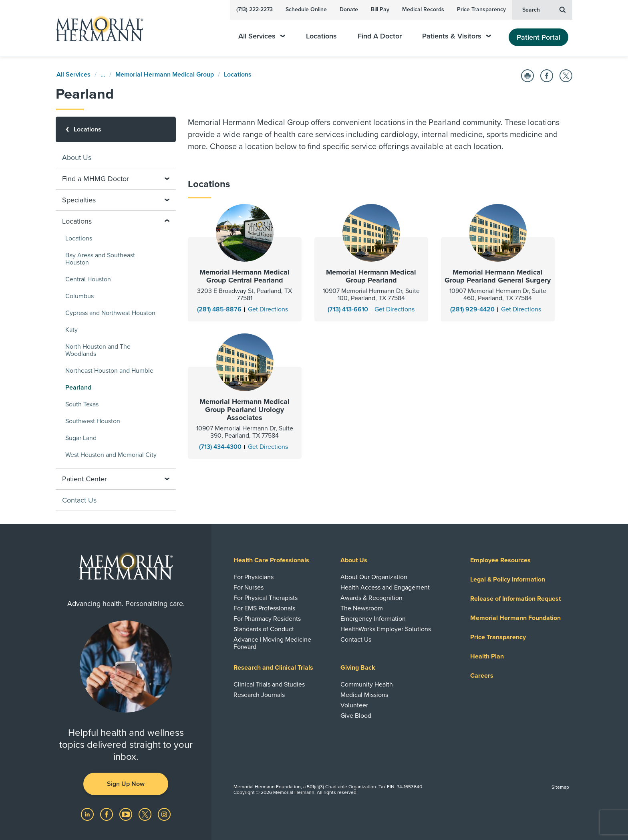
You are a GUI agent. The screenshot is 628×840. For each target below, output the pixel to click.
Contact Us (79, 500)
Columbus (80, 296)
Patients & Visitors (457, 36)
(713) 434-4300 (220, 447)
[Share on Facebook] (547, 76)
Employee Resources (500, 560)
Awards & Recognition (371, 598)
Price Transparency (481, 9)
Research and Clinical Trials (273, 668)
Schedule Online (306, 9)
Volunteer (354, 705)
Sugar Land (81, 438)
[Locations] (116, 129)
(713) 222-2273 (255, 9)
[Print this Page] (527, 76)
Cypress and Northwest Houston (110, 313)
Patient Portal (538, 37)
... (103, 75)
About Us (77, 157)
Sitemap (560, 787)
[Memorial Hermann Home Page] (96, 28)
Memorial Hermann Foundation (515, 618)
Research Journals (259, 695)
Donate (349, 9)
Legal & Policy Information (508, 580)
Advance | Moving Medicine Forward (272, 643)
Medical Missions (364, 695)
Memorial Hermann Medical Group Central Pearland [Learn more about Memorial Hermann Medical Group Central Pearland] (245, 276)
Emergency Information (373, 619)
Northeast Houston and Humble (109, 371)
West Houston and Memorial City (111, 455)
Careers (482, 676)
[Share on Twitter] (566, 76)
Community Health (367, 685)
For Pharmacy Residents (267, 619)
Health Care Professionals (271, 560)
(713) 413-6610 (348, 309)
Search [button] (544, 9)
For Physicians (254, 577)
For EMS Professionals (264, 608)
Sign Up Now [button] (126, 784)
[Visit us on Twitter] (146, 814)
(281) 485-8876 (219, 309)
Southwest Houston (93, 421)
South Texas (82, 404)
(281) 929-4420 (472, 309)
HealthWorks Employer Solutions (386, 629)
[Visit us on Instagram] (164, 814)
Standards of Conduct (264, 629)
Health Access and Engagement (385, 588)
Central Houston (88, 279)
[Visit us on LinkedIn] (88, 814)
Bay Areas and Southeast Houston (100, 259)
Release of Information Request (515, 599)
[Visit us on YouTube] (127, 814)
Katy (71, 330)
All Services (262, 36)
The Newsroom (362, 608)
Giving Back (358, 668)
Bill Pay (380, 9)
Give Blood (356, 716)
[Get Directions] (268, 309)
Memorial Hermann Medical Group (165, 75)
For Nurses (249, 588)
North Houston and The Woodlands (98, 350)
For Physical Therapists (266, 598)
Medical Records (423, 9)
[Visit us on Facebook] (107, 814)
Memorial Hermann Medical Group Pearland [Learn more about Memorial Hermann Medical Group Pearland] (371, 276)
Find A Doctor (380, 36)
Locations (321, 36)
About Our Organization (374, 577)
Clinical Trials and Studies (269, 685)
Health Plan (487, 656)
